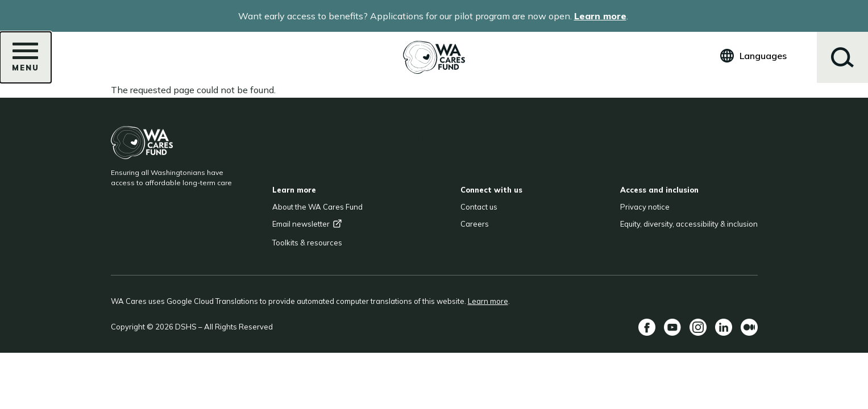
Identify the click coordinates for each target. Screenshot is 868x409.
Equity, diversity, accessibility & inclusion (689, 224)
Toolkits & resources (307, 243)
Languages (763, 56)
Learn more (600, 16)
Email (307, 224)
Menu (26, 61)
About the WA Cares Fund (317, 207)
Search (842, 57)
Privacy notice (645, 207)
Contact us (479, 207)
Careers (475, 224)
